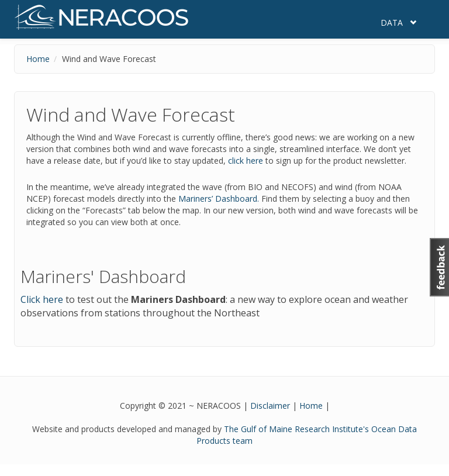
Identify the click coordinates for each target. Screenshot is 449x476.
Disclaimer (270, 406)
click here (247, 161)
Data (392, 23)
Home (38, 59)
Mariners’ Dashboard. (219, 199)
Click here (42, 299)
